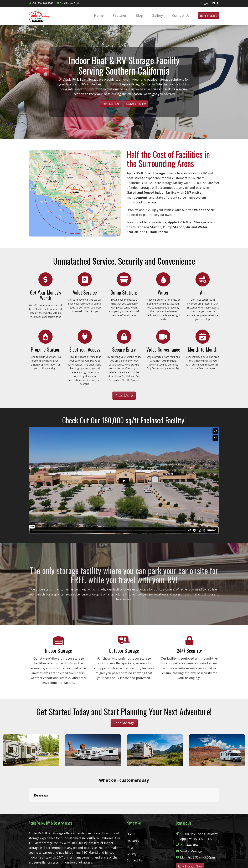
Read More (124, 396)
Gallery (157, 15)
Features (120, 15)
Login (205, 3)
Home (99, 15)
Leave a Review (136, 104)
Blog (139, 15)
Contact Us (181, 15)
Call (41, 3)
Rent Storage (209, 16)
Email (68, 3)
